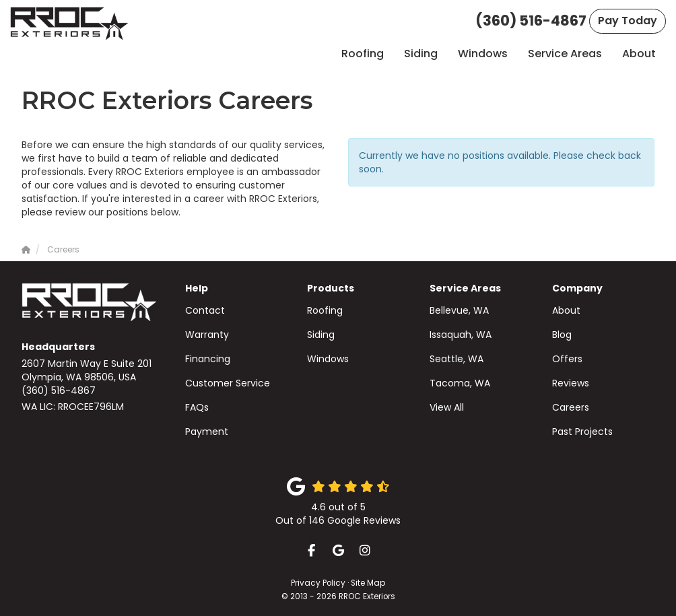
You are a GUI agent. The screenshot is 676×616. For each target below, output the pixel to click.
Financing (208, 359)
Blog (562, 335)
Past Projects (582, 432)
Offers (567, 359)
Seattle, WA (457, 359)
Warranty (207, 335)
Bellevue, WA (459, 310)
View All (447, 407)
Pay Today (628, 21)
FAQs (197, 407)
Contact (205, 310)
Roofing (325, 310)
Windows (328, 359)
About (566, 310)
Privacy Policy (318, 583)
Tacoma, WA (460, 383)
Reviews (571, 383)
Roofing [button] (363, 54)
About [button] (639, 54)
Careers (571, 407)
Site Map (368, 583)
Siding (321, 335)
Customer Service (228, 383)
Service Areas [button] (565, 54)
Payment (207, 432)
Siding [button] (421, 54)
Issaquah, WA (461, 335)
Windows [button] (483, 54)
